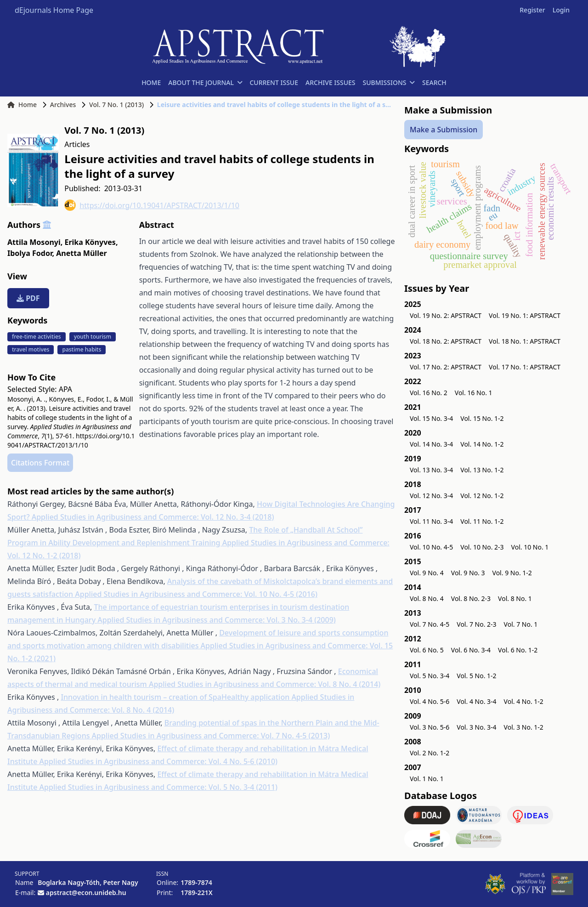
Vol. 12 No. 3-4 (431, 496)
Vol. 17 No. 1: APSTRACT (525, 367)
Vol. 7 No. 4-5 (430, 624)
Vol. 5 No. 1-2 (476, 676)
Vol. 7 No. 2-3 (476, 624)
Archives (63, 105)
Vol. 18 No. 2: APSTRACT (446, 341)
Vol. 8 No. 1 (515, 598)
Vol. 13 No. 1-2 (482, 470)
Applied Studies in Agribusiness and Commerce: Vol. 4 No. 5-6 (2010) (159, 761)
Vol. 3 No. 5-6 (430, 727)
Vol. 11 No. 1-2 (482, 521)
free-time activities (37, 337)
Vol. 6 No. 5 (427, 650)
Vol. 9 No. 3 (468, 573)
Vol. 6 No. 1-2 (518, 650)
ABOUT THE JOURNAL (205, 82)
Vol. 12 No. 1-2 (482, 496)
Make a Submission (444, 130)
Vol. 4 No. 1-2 (524, 701)
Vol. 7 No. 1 (521, 624)
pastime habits (82, 349)
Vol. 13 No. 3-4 (431, 470)
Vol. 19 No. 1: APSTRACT (525, 315)
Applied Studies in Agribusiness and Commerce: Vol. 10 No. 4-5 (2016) (196, 594)
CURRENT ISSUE (274, 82)
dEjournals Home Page (54, 10)
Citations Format (40, 463)
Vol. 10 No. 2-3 (482, 547)
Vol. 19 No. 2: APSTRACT (446, 315)
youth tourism (93, 337)
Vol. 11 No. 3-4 (431, 521)
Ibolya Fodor (31, 253)
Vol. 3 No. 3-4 (476, 727)
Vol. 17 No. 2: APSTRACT (446, 367)
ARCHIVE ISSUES (331, 82)
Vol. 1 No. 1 (427, 779)
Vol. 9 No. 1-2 (512, 573)
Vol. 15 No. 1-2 (482, 418)
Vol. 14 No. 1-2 (482, 444)
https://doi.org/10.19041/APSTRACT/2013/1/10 (152, 205)
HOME (151, 82)
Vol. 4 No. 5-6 (430, 701)
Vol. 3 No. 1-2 (524, 727)
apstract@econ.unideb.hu (86, 893)
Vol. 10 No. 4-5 (431, 547)
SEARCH (434, 82)
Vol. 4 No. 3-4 (476, 701)
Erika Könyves (91, 242)
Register (532, 10)
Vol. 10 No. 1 (530, 547)
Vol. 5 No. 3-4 (430, 676)
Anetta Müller (81, 253)
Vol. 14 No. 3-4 (431, 444)
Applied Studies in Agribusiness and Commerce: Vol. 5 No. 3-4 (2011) (159, 787)
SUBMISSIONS (389, 82)
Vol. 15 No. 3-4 (431, 418)
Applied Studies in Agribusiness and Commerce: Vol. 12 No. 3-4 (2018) (153, 517)
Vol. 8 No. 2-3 (471, 598)
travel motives (31, 349)
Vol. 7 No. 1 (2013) (116, 105)
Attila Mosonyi (35, 242)
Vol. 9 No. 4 (427, 573)
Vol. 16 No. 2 (429, 393)
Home (22, 105)
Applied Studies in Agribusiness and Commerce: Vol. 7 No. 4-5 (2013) (211, 736)
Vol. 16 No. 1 (474, 393)
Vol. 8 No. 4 (427, 598)
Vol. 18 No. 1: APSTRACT (525, 341)
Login (561, 10)
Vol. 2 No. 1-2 (430, 753)
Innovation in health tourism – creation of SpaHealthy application (176, 697)
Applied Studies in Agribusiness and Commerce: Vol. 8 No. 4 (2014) (265, 684)
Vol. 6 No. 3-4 (471, 650)
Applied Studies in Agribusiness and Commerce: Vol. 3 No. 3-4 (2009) (217, 620)
